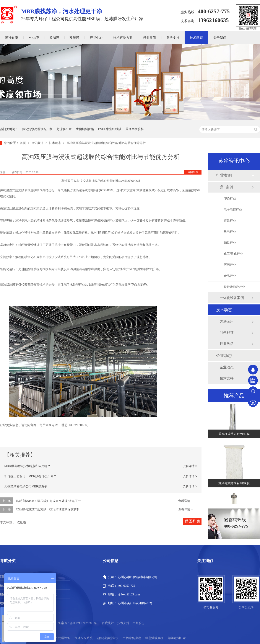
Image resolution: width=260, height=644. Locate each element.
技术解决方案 (123, 38)
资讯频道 (38, 143)
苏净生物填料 (135, 129)
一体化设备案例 (232, 298)
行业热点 (227, 344)
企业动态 (224, 356)
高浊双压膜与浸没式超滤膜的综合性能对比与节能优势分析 (106, 143)
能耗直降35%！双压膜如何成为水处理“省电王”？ (49, 501)
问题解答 (227, 333)
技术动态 (196, 38)
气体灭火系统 (84, 638)
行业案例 (149, 38)
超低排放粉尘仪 (108, 638)
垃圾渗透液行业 (234, 287)
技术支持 (227, 378)
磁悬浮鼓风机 (154, 638)
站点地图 (50, 603)
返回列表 (193, 172)
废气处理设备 (61, 638)
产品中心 (96, 38)
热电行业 (230, 232)
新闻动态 (50, 594)
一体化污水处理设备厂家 (36, 129)
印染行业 (230, 198)
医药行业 (230, 265)
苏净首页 (12, 38)
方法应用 (227, 321)
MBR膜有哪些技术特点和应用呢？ (27, 466)
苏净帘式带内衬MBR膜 (234, 484)
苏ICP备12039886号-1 (84, 623)
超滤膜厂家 (64, 129)
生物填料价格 (85, 129)
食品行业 (230, 276)
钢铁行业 (230, 243)
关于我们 (220, 38)
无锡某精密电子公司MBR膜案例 (26, 486)
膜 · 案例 (226, 187)
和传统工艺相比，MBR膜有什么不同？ (30, 476)
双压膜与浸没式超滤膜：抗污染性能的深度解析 (48, 509)
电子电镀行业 (233, 209)
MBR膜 (34, 38)
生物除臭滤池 (132, 638)
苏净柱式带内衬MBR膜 (234, 435)
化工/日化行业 (233, 254)
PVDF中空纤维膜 (110, 129)
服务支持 (173, 38)
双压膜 (74, 38)
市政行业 (230, 221)
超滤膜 (54, 38)
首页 (23, 143)
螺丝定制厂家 (177, 638)
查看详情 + (185, 501)
